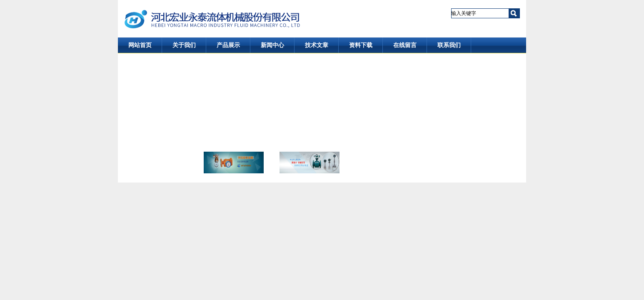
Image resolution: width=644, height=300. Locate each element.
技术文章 (317, 45)
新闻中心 (272, 45)
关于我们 (184, 45)
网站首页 (140, 45)
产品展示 (228, 45)
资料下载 (361, 45)
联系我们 (449, 45)
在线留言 (405, 45)
